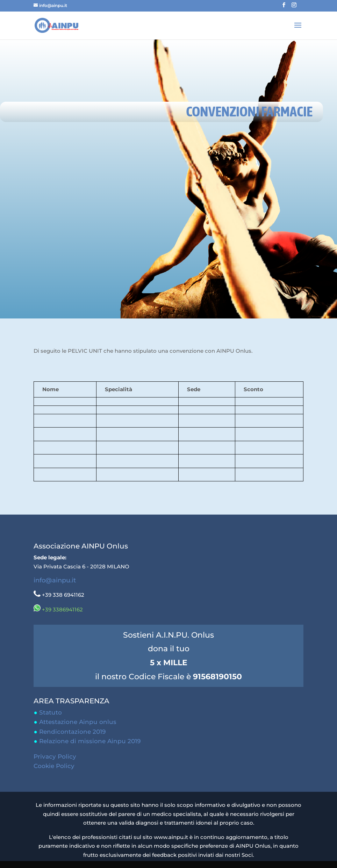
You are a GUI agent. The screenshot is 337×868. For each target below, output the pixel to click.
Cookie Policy (54, 766)
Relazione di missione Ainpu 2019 (90, 741)
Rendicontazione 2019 (72, 732)
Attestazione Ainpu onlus (78, 722)
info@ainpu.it (55, 580)
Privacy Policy (55, 756)
